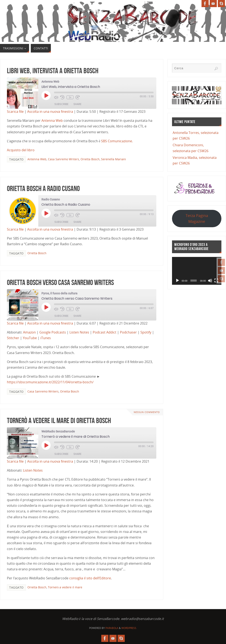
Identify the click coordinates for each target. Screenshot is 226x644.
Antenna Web (52, 121)
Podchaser (128, 332)
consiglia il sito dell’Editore (90, 578)
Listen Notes (79, 332)
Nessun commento (147, 412)
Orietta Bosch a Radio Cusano (43, 188)
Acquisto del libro (21, 150)
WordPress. (129, 628)
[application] (197, 271)
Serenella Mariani (114, 159)
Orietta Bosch (90, 159)
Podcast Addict (105, 332)
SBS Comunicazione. (117, 141)
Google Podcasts (53, 332)
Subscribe (61, 104)
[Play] (177, 281)
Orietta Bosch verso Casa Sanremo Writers (60, 282)
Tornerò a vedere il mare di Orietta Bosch (59, 420)
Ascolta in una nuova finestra (50, 112)
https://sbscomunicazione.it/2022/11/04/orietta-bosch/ (50, 382)
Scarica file (15, 112)
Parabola (112, 628)
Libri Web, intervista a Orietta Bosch (53, 71)
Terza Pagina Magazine (197, 218)
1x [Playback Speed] (70, 97)
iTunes (46, 338)
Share (77, 104)
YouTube (30, 338)
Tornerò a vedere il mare (65, 587)
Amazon (29, 332)
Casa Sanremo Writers (64, 159)
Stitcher (13, 338)
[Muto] (210, 281)
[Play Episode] (46, 95)
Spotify (146, 332)
